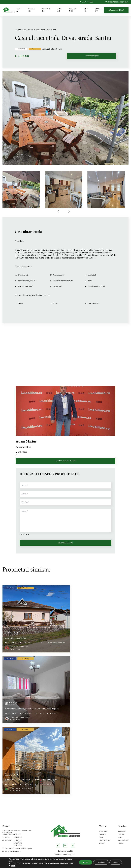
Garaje (101, 837)
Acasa (18, 29)
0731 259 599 (18, 842)
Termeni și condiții (65, 851)
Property (24, 29)
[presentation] (59, 211)
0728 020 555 (18, 846)
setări (13, 866)
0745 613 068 (18, 844)
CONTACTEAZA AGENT (65, 461)
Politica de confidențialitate (65, 855)
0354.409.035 (18, 837)
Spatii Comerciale (104, 840)
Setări (116, 862)
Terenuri (101, 843)
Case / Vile (102, 834)
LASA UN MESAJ (116, 10)
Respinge (101, 862)
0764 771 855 (18, 840)
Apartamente (103, 831)
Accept (85, 862)
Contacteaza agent (91, 56)
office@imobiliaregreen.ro (13, 851)
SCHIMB (59, 10)
